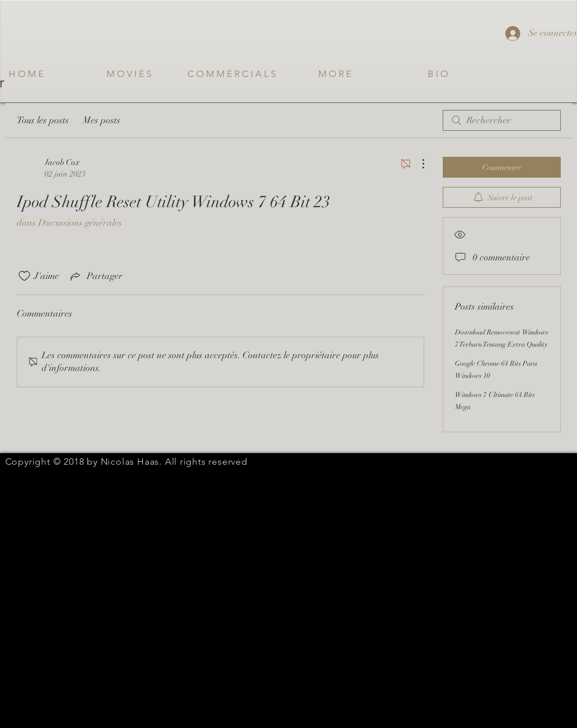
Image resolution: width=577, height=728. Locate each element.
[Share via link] (95, 276)
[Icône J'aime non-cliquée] (24, 276)
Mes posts (102, 120)
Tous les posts (43, 120)
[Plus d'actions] (417, 164)
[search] (502, 120)
